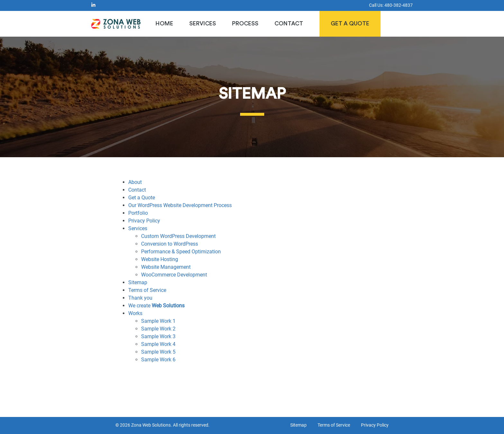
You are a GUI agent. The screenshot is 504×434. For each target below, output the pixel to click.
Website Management (166, 267)
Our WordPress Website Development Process (180, 205)
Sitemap (138, 282)
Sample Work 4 (158, 344)
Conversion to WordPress (170, 244)
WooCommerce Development (174, 275)
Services (203, 24)
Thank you (140, 298)
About (135, 182)
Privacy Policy (144, 221)
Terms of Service (147, 290)
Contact (289, 24)
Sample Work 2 (158, 329)
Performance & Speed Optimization (181, 252)
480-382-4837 (399, 5)
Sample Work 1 (158, 321)
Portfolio (138, 213)
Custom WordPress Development (178, 236)
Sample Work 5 (158, 352)
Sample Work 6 (158, 360)
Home (164, 24)
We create (156, 306)
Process (245, 24)
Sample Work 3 (158, 336)
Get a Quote (350, 24)
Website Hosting (160, 259)
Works (135, 313)
